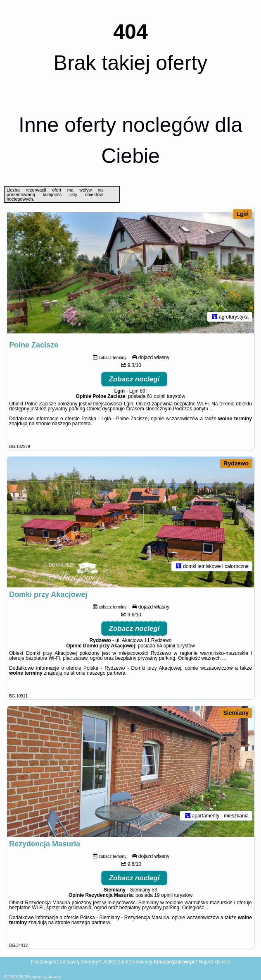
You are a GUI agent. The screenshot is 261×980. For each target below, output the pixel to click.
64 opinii (166, 646)
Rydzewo (236, 463)
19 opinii (163, 895)
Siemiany (236, 713)
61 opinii (156, 396)
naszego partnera (71, 424)
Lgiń (242, 214)
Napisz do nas (214, 962)
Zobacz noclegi (134, 379)
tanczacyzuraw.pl (45, 977)
